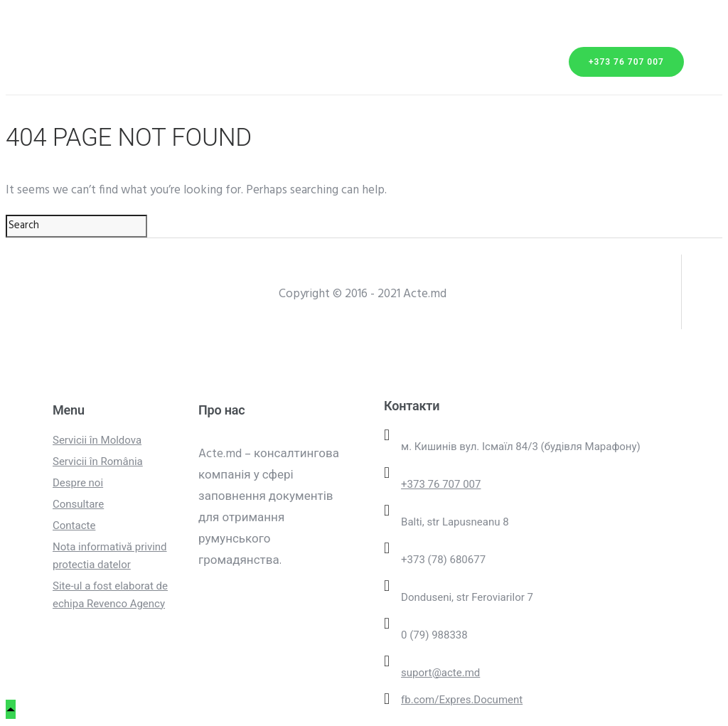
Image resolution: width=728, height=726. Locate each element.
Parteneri (82, 85)
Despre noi (176, 66)
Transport (86, 66)
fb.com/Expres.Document (462, 700)
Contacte (213, 85)
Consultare (78, 504)
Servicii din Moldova (117, 27)
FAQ (148, 85)
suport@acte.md (440, 673)
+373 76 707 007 (626, 62)
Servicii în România (98, 461)
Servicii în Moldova (97, 440)
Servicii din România (116, 47)
